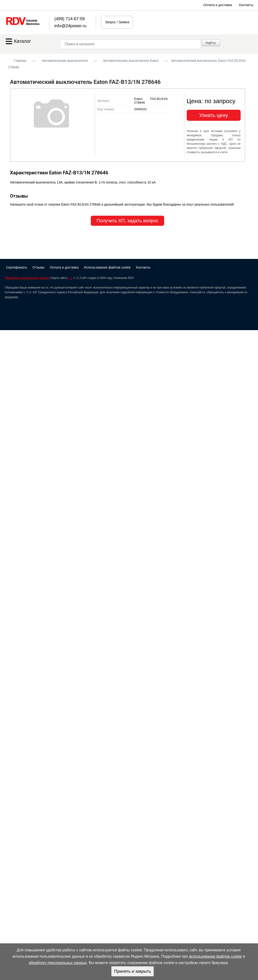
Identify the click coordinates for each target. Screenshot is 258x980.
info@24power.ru (70, 26)
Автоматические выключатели (65, 61)
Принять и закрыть (132, 971)
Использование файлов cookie (107, 267)
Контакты (246, 5)
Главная (20, 61)
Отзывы (38, 267)
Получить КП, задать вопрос (127, 221)
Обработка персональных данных (27, 278)
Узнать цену (214, 115)
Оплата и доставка (218, 5)
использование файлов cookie (215, 956)
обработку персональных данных (58, 963)
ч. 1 (70, 278)
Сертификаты (17, 267)
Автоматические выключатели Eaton (131, 61)
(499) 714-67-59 (70, 19)
